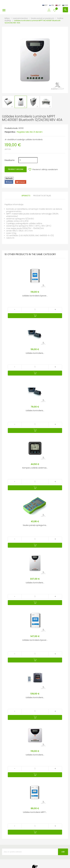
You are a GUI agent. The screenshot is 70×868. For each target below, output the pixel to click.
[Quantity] (35, 309)
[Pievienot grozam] (35, 316)
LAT (58, 5)
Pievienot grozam (16, 169)
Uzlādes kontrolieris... (35, 353)
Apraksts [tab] (26, 196)
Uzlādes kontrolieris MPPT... (35, 812)
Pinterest (21, 182)
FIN (52, 5)
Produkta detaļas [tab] (42, 196)
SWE (65, 5)
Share (9, 182)
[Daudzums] (28, 160)
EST (45, 5)
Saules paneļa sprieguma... (35, 525)
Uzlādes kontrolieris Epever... (35, 296)
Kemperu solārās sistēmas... (35, 468)
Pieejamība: (10, 132)
